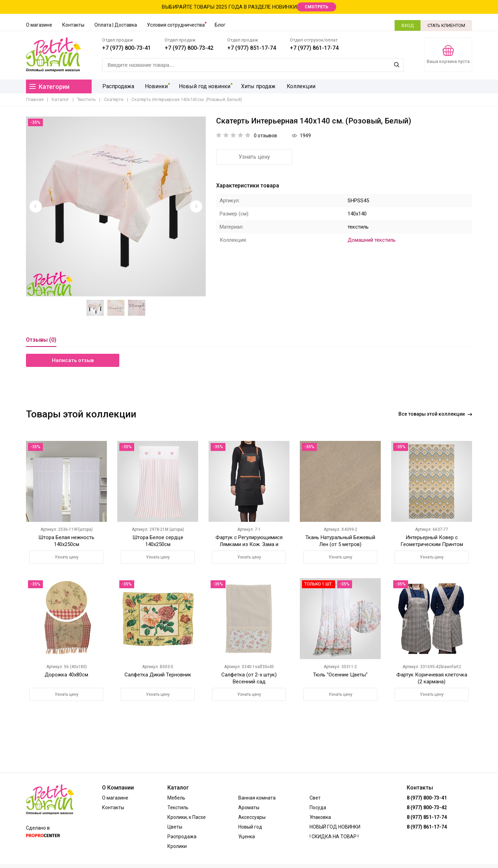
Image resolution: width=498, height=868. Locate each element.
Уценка (247, 837)
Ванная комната (257, 798)
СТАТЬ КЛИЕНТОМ (446, 25)
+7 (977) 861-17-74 (314, 48)
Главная (35, 99)
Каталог (60, 99)
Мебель (176, 798)
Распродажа (118, 86)
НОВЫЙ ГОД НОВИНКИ (335, 827)
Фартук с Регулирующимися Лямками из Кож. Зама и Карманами (249, 544)
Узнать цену (254, 157)
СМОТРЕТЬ (316, 7)
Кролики (177, 846)
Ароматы (249, 807)
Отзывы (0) (41, 340)
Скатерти (114, 99)
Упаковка (320, 817)
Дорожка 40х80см (66, 675)
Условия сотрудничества (176, 25)
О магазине (39, 25)
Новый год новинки (203, 86)
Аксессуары (252, 817)
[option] (116, 206)
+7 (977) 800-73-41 (126, 48)
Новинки (156, 86)
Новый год (250, 827)
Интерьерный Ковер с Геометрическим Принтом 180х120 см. (432, 544)
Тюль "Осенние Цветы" (340, 675)
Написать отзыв (73, 360)
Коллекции (299, 86)
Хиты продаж (257, 86)
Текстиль (86, 99)
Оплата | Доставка (116, 25)
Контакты (73, 25)
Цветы (175, 827)
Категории (49, 87)
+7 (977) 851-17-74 (252, 48)
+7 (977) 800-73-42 (189, 48)
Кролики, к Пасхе (187, 817)
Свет (315, 798)
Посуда (318, 807)
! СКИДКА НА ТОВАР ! (334, 837)
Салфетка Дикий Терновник (158, 675)
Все (435, 414)
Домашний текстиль (372, 240)
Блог (220, 25)
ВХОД (408, 25)
